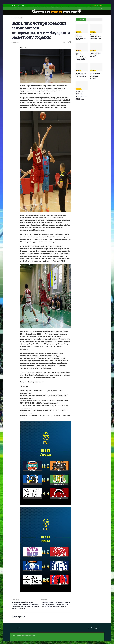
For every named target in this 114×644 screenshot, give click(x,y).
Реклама (94, 5)
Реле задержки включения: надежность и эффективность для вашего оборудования (81, 96)
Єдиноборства (57, 7)
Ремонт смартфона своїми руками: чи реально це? (96, 55)
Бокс (46, 7)
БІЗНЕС (78, 32)
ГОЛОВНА (16, 7)
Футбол (26, 7)
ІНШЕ (79, 10)
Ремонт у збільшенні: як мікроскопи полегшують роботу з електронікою (82, 56)
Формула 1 (78, 7)
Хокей (68, 7)
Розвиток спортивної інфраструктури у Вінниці (81, 37)
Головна (14, 18)
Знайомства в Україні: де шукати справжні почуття (96, 36)
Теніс (97, 7)
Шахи (34, 10)
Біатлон (89, 7)
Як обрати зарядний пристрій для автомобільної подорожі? (96, 76)
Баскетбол (37, 7)
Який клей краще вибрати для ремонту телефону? (81, 75)
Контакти (100, 5)
